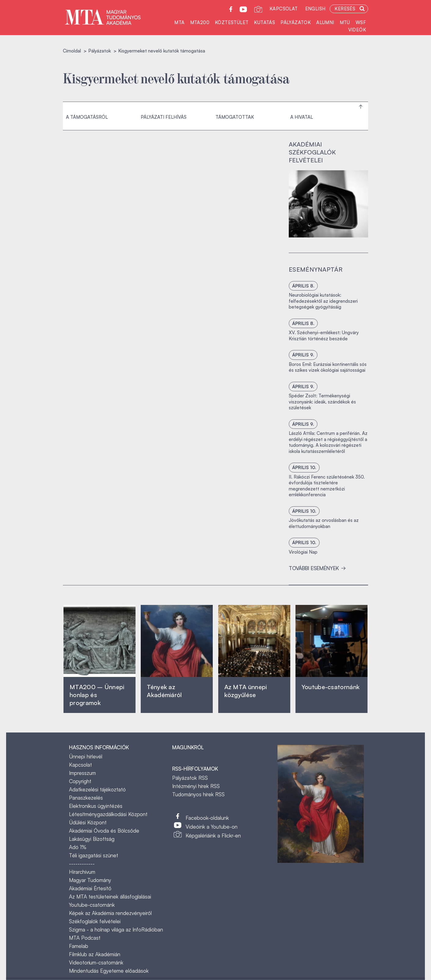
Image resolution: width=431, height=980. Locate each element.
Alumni (325, 22)
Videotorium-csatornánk (96, 962)
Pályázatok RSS (190, 778)
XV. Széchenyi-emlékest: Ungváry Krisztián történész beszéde (324, 336)
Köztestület (232, 22)
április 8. (303, 286)
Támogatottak (235, 117)
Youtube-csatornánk (92, 905)
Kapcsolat (284, 9)
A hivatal (302, 117)
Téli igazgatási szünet (94, 855)
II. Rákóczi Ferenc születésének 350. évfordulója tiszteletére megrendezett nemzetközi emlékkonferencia (327, 486)
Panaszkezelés (86, 798)
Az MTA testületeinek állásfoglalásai (110, 897)
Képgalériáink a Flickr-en (213, 835)
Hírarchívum (82, 872)
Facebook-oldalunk (207, 818)
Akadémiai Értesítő (90, 888)
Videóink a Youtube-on (212, 827)
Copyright (80, 781)
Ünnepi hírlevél (86, 756)
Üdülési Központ (88, 822)
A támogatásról (87, 117)
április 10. (304, 467)
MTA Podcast (85, 938)
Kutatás (264, 22)
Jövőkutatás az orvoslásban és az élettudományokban (324, 523)
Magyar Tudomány (90, 880)
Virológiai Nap (303, 552)
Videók (357, 30)
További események (317, 568)
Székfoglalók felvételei (95, 921)
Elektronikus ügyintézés (96, 806)
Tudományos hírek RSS (198, 794)
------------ (82, 864)
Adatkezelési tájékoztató (97, 789)
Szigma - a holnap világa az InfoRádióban (116, 929)
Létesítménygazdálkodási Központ (108, 814)
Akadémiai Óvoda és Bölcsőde (104, 831)
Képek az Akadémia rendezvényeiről (110, 913)
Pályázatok (296, 22)
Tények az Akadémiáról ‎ (164, 691)
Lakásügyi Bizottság (92, 839)
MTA (179, 22)
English (315, 9)
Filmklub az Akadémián (95, 954)
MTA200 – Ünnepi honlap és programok (97, 695)
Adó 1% (78, 847)
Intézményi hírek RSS (196, 786)
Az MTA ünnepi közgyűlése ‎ (246, 691)
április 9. (303, 355)
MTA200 (200, 22)
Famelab (79, 946)
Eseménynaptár (316, 269)
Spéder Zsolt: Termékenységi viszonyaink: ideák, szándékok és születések (322, 402)
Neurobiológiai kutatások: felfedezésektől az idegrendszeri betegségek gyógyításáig (323, 301)
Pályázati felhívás (164, 117)
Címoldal (72, 51)
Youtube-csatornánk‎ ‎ (331, 687)
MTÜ (345, 22)
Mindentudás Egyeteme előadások (109, 971)
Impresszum (82, 773)
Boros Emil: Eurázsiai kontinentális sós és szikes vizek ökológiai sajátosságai (328, 367)
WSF (361, 22)
